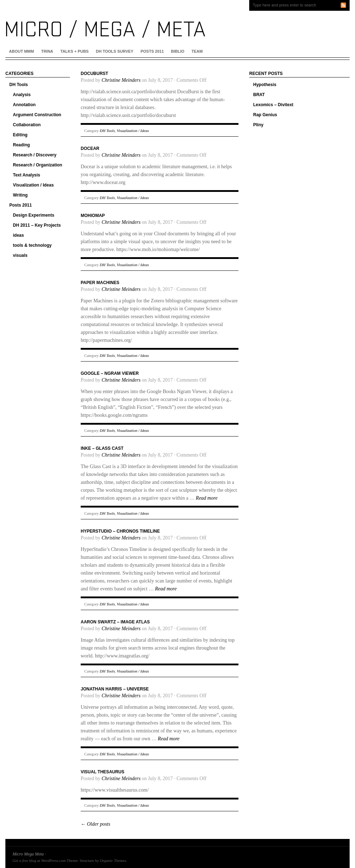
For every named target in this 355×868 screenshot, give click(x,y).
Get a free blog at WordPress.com (39, 860)
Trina (47, 51)
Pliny (258, 125)
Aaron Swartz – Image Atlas (115, 622)
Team (197, 51)
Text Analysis (27, 175)
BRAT (259, 95)
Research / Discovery (35, 155)
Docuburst (94, 74)
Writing (20, 195)
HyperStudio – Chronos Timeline (120, 531)
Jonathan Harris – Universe (115, 689)
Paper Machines (100, 283)
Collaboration (27, 125)
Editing (20, 135)
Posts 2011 (152, 51)
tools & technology (32, 245)
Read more (207, 498)
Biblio (178, 51)
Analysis (22, 95)
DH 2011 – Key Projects (37, 225)
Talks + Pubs (74, 51)
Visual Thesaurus (103, 772)
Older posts (95, 824)
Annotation (24, 105)
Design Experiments (34, 215)
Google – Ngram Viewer (110, 373)
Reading (21, 145)
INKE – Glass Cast (102, 448)
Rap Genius (265, 115)
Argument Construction (37, 115)
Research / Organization (37, 165)
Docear (90, 148)
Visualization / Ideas (33, 185)
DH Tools (19, 85)
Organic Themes (113, 860)
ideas (18, 235)
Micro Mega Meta (28, 854)
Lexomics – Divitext (273, 105)
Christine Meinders (121, 80)
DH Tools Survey (115, 51)
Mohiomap (93, 216)
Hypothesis (265, 85)
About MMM (22, 51)
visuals (20, 255)
